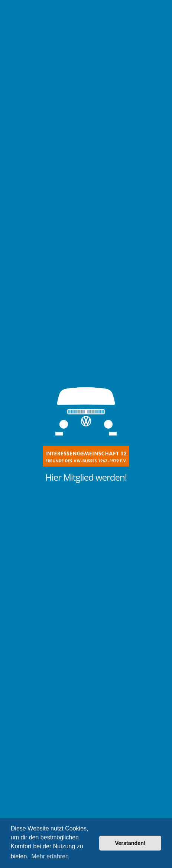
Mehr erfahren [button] (50, 856)
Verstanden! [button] (130, 843)
